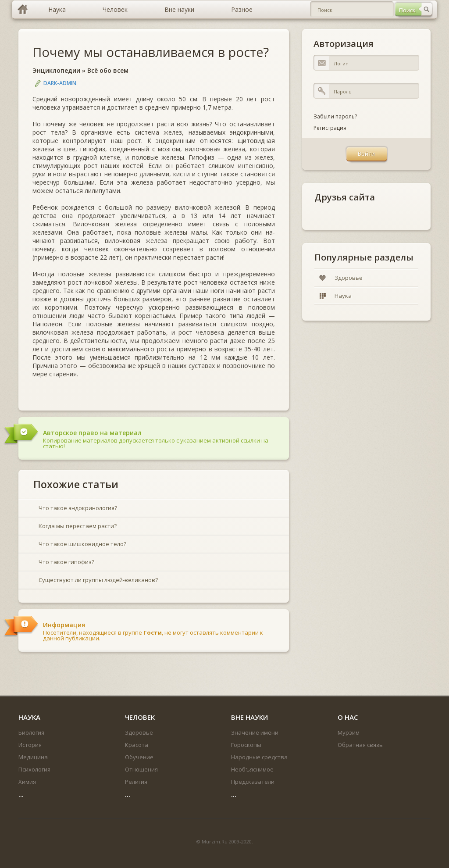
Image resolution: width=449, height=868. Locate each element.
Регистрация (330, 128)
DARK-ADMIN (60, 83)
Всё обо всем (108, 70)
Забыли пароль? (335, 116)
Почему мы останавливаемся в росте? (151, 52)
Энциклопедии (56, 70)
